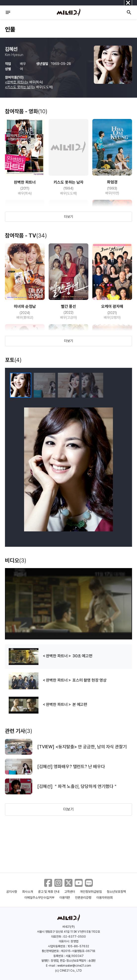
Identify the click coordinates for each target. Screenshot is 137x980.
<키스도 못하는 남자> (20, 87)
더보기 (68, 217)
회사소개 (28, 892)
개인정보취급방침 (91, 892)
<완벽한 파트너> (17, 82)
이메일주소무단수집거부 (39, 898)
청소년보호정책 (116, 892)
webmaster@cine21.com (74, 966)
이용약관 (65, 898)
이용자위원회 (104, 898)
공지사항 (12, 892)
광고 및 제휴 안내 (49, 892)
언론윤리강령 (83, 898)
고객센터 (70, 892)
